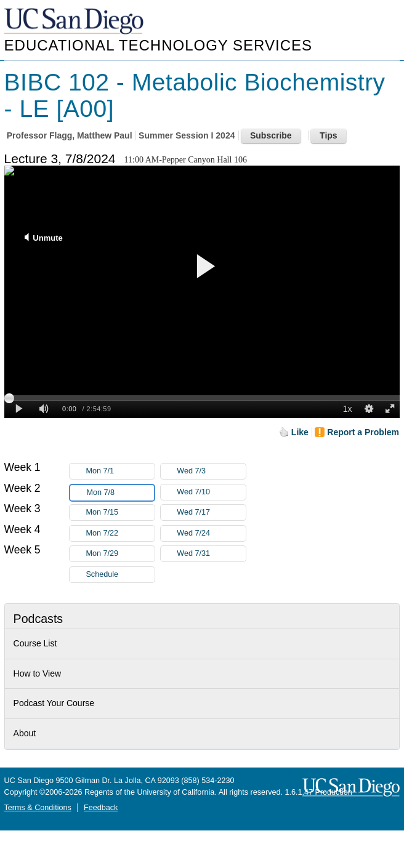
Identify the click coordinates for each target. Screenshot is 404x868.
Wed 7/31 (211, 554)
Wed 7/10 (211, 492)
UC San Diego (75, 22)
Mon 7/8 (120, 493)
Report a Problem (363, 432)
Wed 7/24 (211, 533)
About (25, 733)
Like (300, 432)
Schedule (102, 574)
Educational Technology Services (158, 45)
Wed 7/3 (211, 471)
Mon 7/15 (120, 512)
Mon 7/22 (120, 533)
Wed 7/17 (211, 512)
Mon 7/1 (120, 471)
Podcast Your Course (54, 703)
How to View (38, 673)
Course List (35, 643)
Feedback (101, 808)
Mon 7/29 (120, 554)
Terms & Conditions (38, 808)
